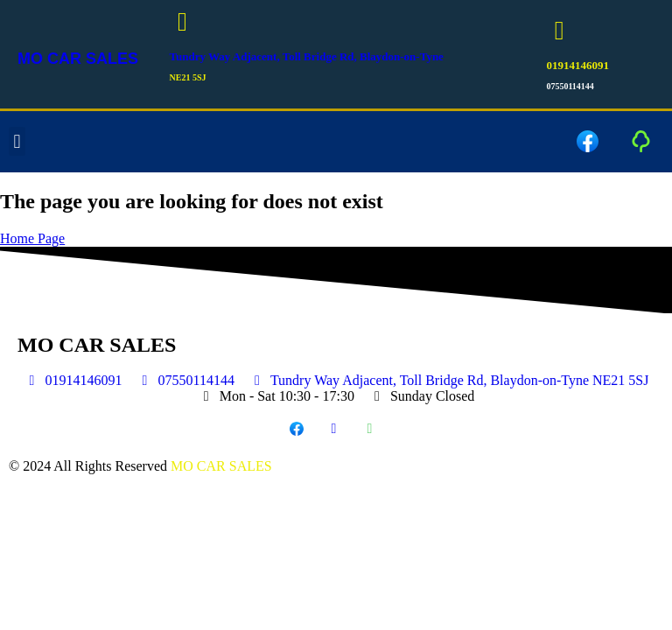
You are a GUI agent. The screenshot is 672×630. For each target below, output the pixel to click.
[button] (17, 142)
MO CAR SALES (78, 59)
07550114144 (570, 86)
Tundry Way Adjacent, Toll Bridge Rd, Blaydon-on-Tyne (307, 56)
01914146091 (577, 65)
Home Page (32, 238)
